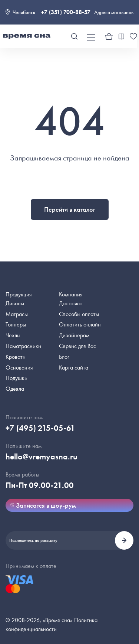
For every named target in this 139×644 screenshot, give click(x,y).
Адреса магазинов (114, 12)
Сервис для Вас (77, 346)
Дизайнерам (74, 335)
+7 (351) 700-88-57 (66, 12)
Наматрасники (23, 346)
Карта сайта (74, 367)
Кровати (16, 357)
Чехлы (13, 335)
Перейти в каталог (70, 209)
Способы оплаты (79, 314)
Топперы (16, 324)
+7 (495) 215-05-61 (40, 428)
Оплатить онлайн (80, 324)
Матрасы (17, 314)
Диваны (15, 303)
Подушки (16, 378)
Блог (64, 357)
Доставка (70, 303)
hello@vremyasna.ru (42, 457)
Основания (19, 367)
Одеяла (15, 389)
